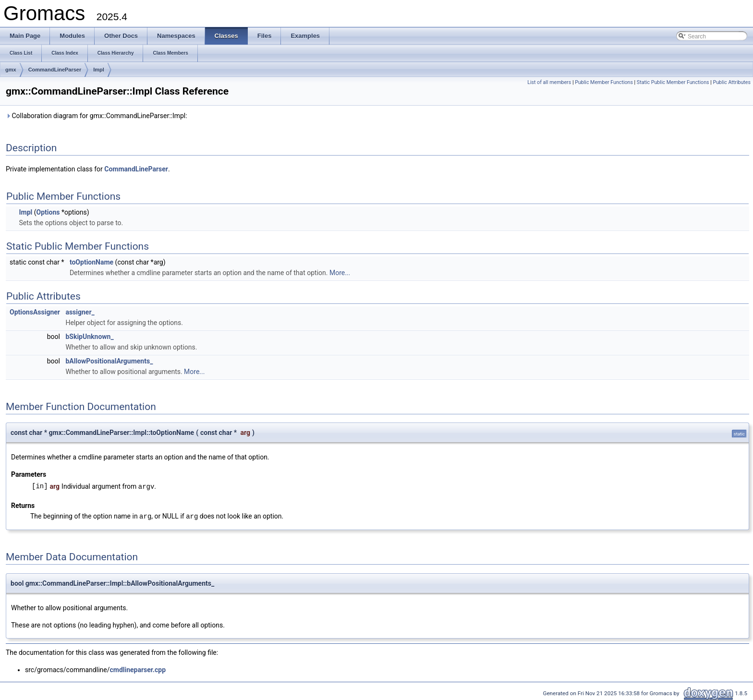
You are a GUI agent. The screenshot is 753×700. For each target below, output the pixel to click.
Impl (99, 70)
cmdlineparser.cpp (138, 669)
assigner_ (80, 312)
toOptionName (91, 262)
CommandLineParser (55, 70)
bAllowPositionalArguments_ (109, 361)
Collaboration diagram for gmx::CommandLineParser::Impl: (97, 116)
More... (340, 273)
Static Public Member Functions (673, 82)
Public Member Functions (604, 82)
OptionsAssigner (35, 312)
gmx (11, 70)
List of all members (549, 82)
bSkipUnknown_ (89, 337)
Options (48, 212)
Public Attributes (732, 82)
